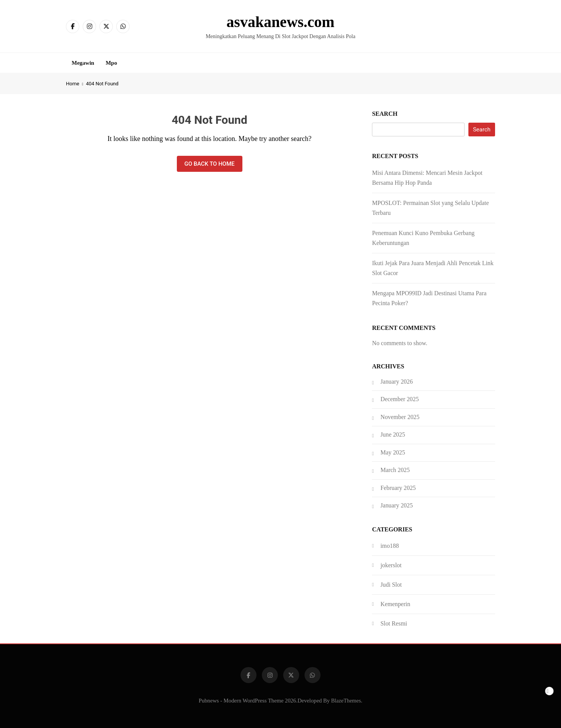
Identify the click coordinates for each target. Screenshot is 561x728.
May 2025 (393, 452)
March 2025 (395, 470)
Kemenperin (395, 604)
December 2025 (400, 399)
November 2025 (400, 417)
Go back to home (210, 164)
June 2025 (393, 434)
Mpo (111, 63)
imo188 (389, 546)
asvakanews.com (280, 22)
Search (385, 114)
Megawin (83, 63)
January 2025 (397, 505)
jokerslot (391, 565)
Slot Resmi (394, 623)
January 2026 (397, 382)
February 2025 (398, 488)
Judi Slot (391, 585)
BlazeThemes (346, 701)
